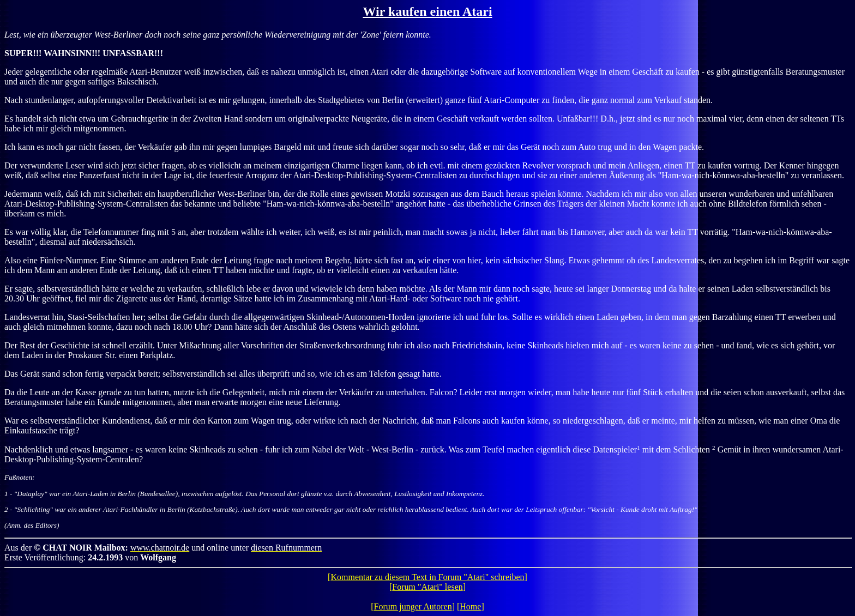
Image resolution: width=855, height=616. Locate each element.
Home (470, 606)
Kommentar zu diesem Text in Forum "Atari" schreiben (427, 577)
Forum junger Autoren (413, 606)
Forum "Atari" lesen (427, 587)
